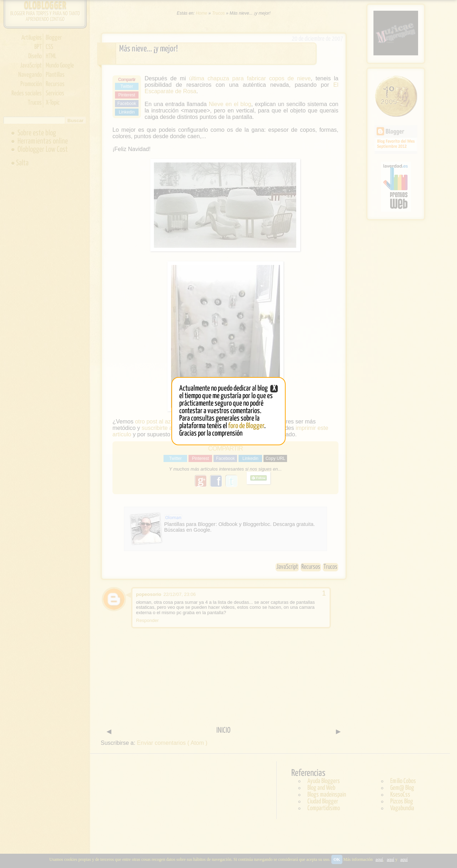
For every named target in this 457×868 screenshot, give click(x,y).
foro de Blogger (246, 426)
